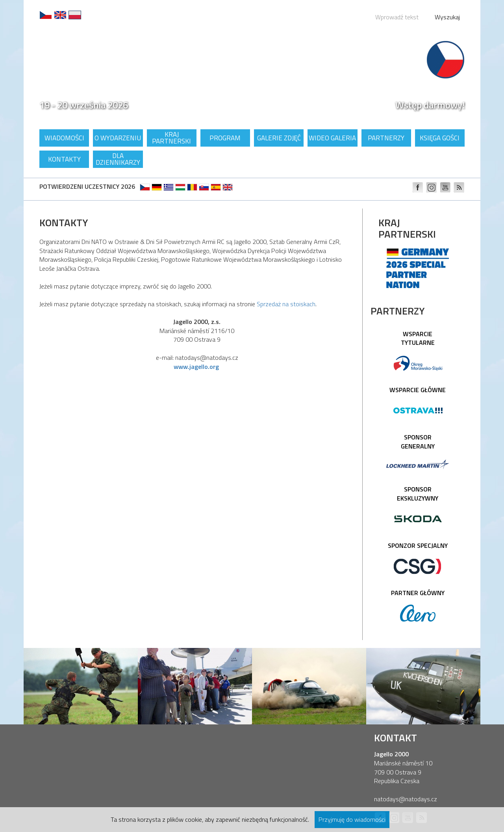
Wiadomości (64, 138)
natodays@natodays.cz (406, 799)
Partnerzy (386, 138)
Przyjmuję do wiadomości (352, 819)
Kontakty (64, 159)
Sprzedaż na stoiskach (286, 304)
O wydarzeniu (118, 138)
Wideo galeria (332, 138)
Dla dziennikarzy (118, 159)
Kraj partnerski (171, 138)
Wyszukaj (447, 17)
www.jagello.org (196, 367)
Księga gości (440, 138)
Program (225, 138)
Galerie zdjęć (279, 138)
